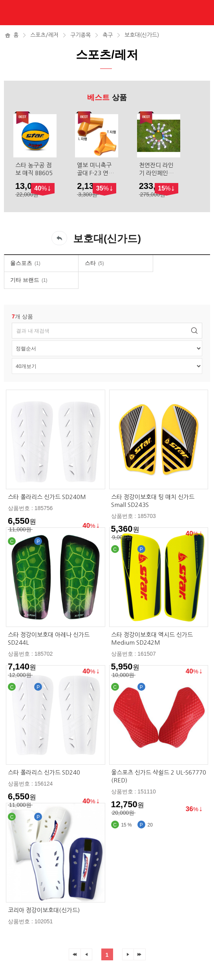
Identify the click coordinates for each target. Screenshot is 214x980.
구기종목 (80, 35)
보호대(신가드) (142, 35)
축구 (108, 35)
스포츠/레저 (44, 35)
